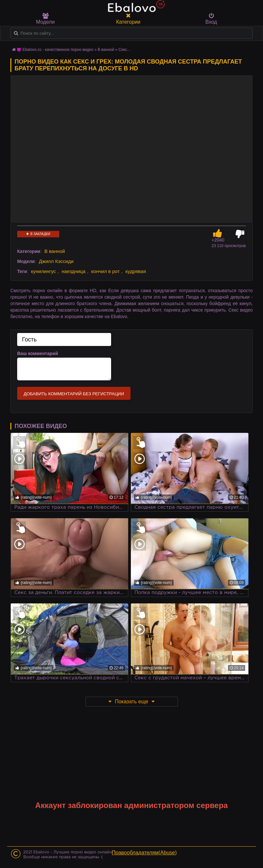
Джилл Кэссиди (56, 261)
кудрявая (136, 271)
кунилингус (44, 271)
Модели (45, 19)
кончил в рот (106, 271)
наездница (74, 271)
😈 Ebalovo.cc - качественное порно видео (55, 50)
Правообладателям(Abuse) (144, 853)
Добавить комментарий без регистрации (74, 394)
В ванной (106, 50)
